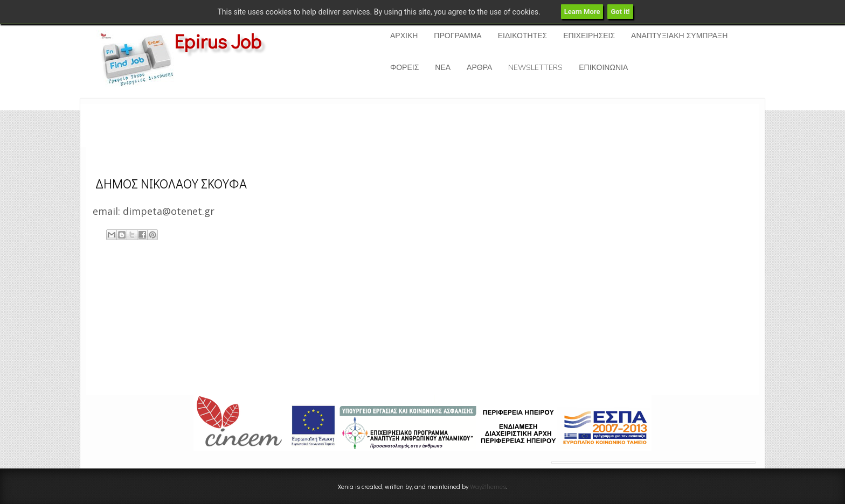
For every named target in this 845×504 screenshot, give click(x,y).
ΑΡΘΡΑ (479, 68)
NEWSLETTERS (535, 68)
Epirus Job (218, 41)
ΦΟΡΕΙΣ (404, 68)
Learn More (582, 12)
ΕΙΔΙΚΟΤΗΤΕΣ (522, 36)
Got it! (620, 12)
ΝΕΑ (443, 68)
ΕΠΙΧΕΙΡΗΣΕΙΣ (589, 36)
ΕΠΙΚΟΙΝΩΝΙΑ (603, 68)
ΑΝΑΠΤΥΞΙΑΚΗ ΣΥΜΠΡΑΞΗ (679, 36)
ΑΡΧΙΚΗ (404, 36)
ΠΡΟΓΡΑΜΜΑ (458, 36)
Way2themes (488, 486)
